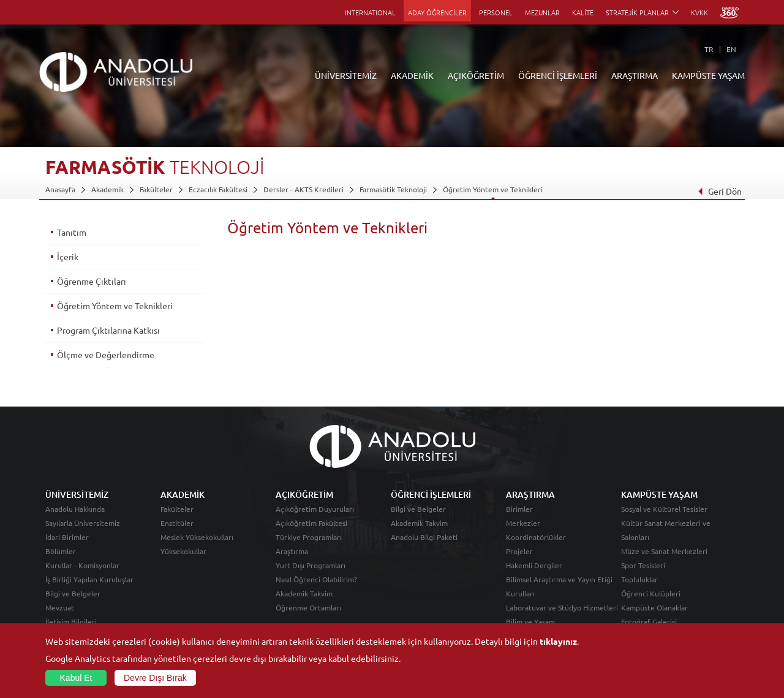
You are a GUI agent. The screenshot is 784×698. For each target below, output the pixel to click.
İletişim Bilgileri (71, 621)
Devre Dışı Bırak (155, 678)
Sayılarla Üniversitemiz (83, 523)
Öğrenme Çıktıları (92, 281)
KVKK (699, 12)
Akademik (107, 189)
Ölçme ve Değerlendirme (106, 355)
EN (731, 49)
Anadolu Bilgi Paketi (424, 537)
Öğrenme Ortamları (308, 607)
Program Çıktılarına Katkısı (108, 330)
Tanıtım (72, 232)
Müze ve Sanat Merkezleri (664, 551)
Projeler (519, 551)
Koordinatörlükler (536, 537)
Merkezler (523, 523)
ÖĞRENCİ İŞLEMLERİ (558, 75)
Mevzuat (60, 607)
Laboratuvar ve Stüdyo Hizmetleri (562, 607)
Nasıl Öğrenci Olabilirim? (316, 579)
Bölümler (61, 551)
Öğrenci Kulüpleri (651, 593)
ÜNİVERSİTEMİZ (346, 75)
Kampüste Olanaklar (654, 607)
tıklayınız (558, 641)
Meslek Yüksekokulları (197, 537)
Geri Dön (720, 191)
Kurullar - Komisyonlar (82, 565)
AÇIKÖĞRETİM (476, 75)
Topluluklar (639, 579)
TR (709, 49)
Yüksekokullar (183, 551)
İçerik (68, 257)
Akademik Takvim (304, 593)
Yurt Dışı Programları (311, 565)
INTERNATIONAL (370, 12)
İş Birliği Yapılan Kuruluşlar (89, 579)
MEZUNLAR (542, 12)
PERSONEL (496, 12)
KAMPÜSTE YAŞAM (708, 75)
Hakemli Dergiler (534, 565)
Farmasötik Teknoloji (393, 189)
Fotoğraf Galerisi (649, 621)
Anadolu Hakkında (75, 509)
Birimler (519, 509)
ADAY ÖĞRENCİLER (437, 12)
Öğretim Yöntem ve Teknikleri (493, 189)
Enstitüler (177, 523)
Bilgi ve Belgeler (73, 593)
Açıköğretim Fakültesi (311, 523)
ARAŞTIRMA (635, 75)
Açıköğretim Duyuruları (315, 509)
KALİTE (583, 12)
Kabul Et (76, 678)
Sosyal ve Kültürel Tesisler (664, 509)
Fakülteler (156, 189)
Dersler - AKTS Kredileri (303, 189)
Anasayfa (60, 189)
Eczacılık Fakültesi (218, 189)
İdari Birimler (67, 537)
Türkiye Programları (309, 537)
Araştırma (292, 551)
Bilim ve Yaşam (530, 621)
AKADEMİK (412, 75)
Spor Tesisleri (643, 565)
